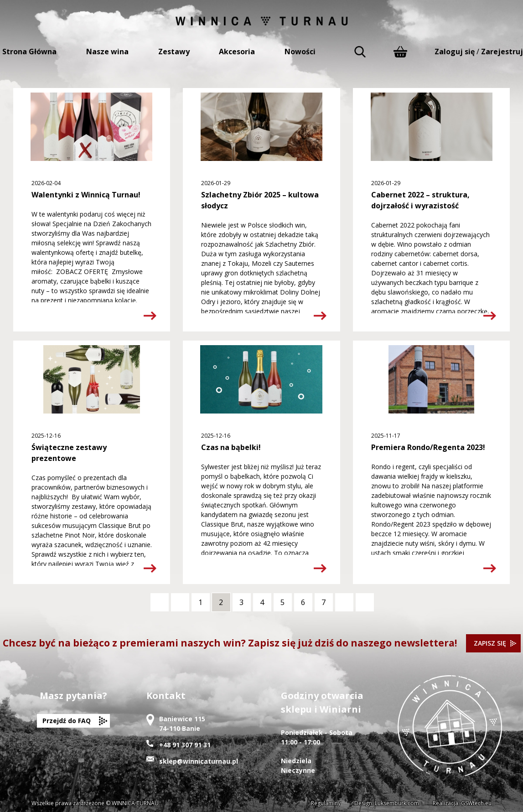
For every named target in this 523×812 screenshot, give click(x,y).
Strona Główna (29, 52)
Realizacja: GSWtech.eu (462, 803)
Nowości (300, 52)
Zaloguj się (455, 52)
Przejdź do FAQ (67, 721)
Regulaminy (326, 803)
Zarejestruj (502, 52)
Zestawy (174, 52)
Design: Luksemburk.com (387, 803)
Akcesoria (237, 52)
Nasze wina (107, 52)
